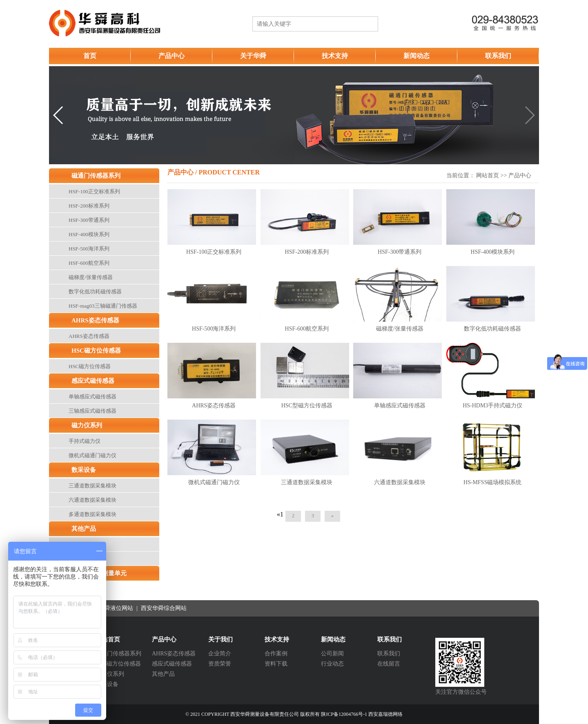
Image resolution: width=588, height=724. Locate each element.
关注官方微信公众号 (461, 692)
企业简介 (220, 654)
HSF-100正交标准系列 (94, 191)
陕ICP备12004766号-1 (344, 714)
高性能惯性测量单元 (99, 573)
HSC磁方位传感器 (96, 351)
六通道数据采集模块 (92, 500)
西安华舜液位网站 (111, 608)
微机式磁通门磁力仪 (92, 455)
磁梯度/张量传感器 (91, 277)
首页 (90, 56)
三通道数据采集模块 (92, 486)
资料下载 (276, 664)
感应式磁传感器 (93, 381)
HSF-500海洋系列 (89, 249)
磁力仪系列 (87, 425)
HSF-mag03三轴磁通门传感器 (103, 306)
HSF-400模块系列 (89, 234)
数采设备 (84, 470)
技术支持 (335, 56)
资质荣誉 (220, 664)
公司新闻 (332, 654)
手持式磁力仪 (85, 441)
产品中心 (171, 56)
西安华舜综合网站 (164, 608)
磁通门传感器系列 (96, 176)
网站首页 (488, 175)
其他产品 (84, 529)
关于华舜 (253, 56)
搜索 (366, 24)
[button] (59, 115)
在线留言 (389, 664)
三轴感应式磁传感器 (92, 411)
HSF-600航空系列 (89, 263)
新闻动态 (416, 56)
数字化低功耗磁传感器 (95, 292)
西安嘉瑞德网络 (385, 714)
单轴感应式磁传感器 (92, 397)
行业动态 (332, 664)
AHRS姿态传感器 (95, 320)
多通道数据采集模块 (92, 514)
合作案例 (276, 654)
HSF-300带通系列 (89, 220)
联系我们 (498, 56)
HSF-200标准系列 (89, 206)
